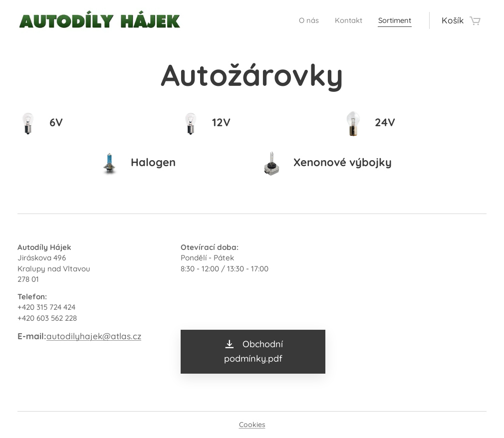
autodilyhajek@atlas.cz (94, 336)
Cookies (252, 425)
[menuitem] (298, 20)
